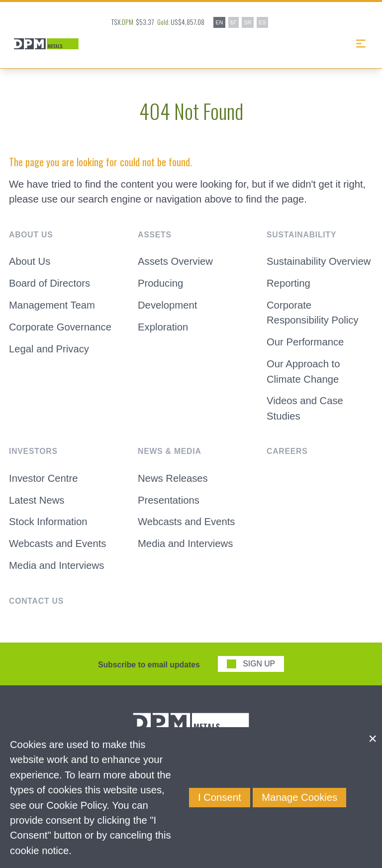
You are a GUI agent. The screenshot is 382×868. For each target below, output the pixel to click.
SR (248, 22)
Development (167, 305)
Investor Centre (43, 478)
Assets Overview (175, 261)
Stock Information (48, 522)
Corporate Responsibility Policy (313, 313)
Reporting (288, 283)
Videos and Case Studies (305, 408)
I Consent (220, 797)
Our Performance (305, 342)
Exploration (163, 327)
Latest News (37, 500)
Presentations (169, 500)
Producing (160, 283)
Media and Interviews (56, 565)
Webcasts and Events (57, 543)
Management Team (52, 305)
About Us (30, 261)
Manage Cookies (299, 797)
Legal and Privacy (49, 349)
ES (262, 22)
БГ (234, 22)
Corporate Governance (60, 327)
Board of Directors (49, 283)
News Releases (173, 478)
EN (219, 22)
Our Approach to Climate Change (303, 371)
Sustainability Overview (319, 261)
